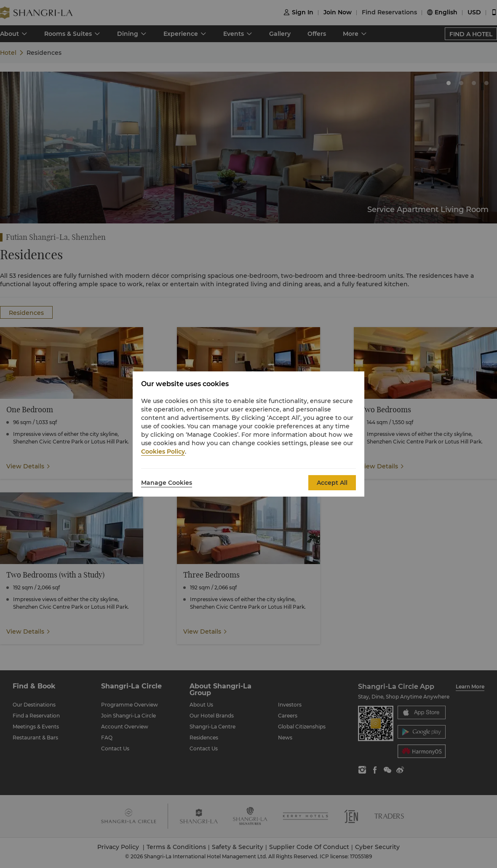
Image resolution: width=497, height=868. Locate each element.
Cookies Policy (163, 451)
